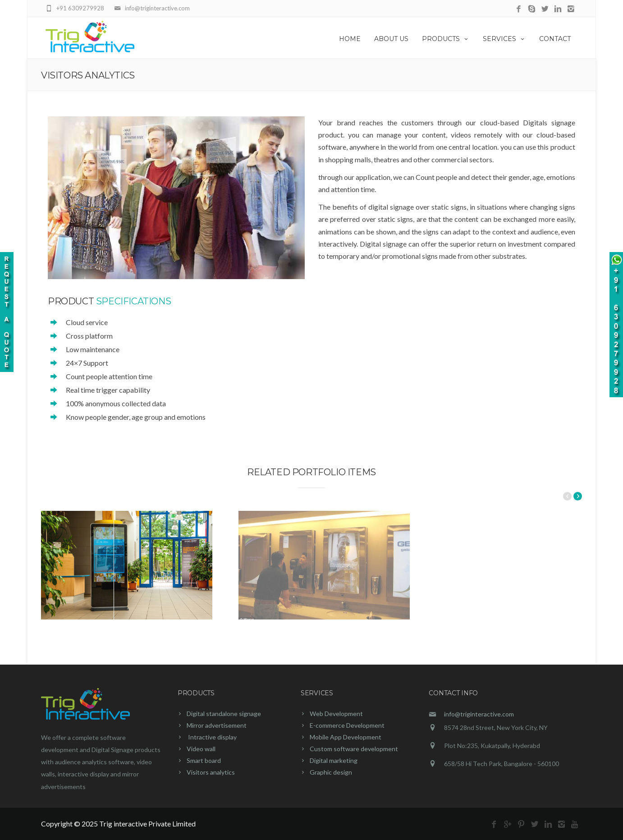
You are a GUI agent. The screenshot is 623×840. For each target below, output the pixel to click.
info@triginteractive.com (479, 714)
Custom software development (354, 749)
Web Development (336, 714)
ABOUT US (391, 39)
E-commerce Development (347, 725)
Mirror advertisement (217, 725)
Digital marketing (334, 760)
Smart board (204, 760)
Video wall (201, 749)
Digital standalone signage (224, 714)
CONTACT (555, 39)
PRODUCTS (446, 39)
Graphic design (331, 772)
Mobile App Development (346, 737)
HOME (350, 39)
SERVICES (504, 39)
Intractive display (212, 737)
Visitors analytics (211, 772)
